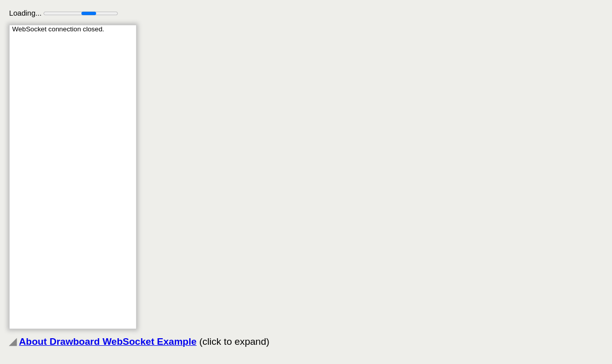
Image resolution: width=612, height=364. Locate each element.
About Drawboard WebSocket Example (108, 342)
